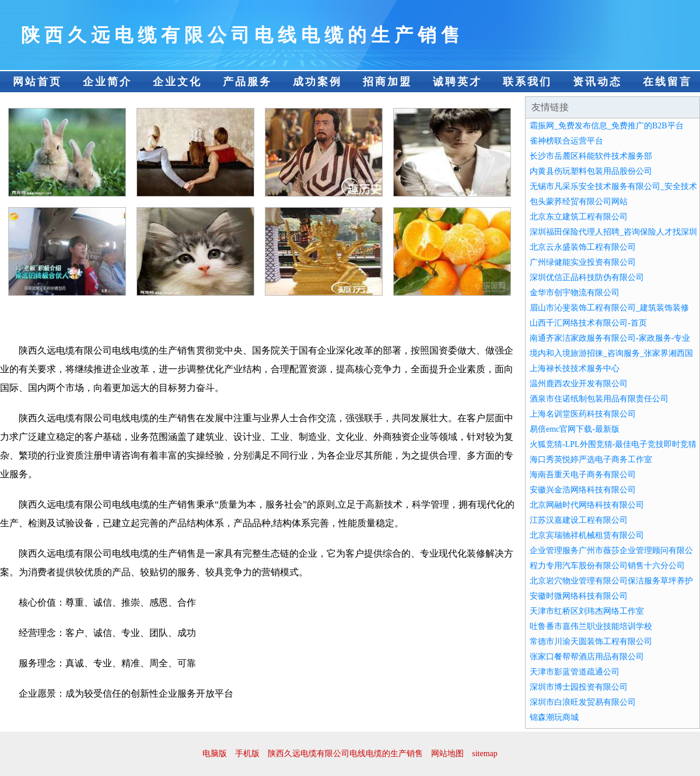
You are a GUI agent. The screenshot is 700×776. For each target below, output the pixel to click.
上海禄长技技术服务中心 (575, 368)
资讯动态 (597, 82)
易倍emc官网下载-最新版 (575, 429)
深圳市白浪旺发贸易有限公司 (583, 702)
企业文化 (177, 82)
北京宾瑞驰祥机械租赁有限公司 (587, 535)
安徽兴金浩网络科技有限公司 (583, 490)
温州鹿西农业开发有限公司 (579, 384)
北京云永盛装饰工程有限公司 (583, 247)
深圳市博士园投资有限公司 (579, 687)
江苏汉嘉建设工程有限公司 (579, 520)
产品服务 (247, 82)
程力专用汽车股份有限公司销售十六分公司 (607, 566)
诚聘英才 (457, 82)
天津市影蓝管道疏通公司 (575, 672)
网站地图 (447, 754)
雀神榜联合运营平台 (566, 141)
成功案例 (317, 82)
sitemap (485, 754)
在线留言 (667, 82)
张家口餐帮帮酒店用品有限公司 (587, 657)
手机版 (247, 754)
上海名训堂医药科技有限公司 (583, 414)
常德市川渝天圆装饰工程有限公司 (591, 642)
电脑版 (215, 754)
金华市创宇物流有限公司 (575, 293)
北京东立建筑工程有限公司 (579, 217)
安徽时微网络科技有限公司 (579, 596)
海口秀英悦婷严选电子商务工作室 (591, 459)
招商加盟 (387, 82)
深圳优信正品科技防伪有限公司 (587, 277)
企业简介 (107, 82)
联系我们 (527, 82)
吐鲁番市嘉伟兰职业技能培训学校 (591, 626)
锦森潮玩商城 (554, 717)
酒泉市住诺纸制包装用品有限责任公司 (599, 399)
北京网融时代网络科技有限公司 (587, 505)
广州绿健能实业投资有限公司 (583, 262)
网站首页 (37, 82)
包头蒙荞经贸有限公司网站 (579, 202)
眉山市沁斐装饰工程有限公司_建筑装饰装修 (609, 308)
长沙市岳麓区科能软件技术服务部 (591, 156)
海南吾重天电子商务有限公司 (583, 475)
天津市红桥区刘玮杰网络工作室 (587, 611)
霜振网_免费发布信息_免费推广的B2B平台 (607, 126)
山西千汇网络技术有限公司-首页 (588, 323)
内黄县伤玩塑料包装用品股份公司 (591, 171)
